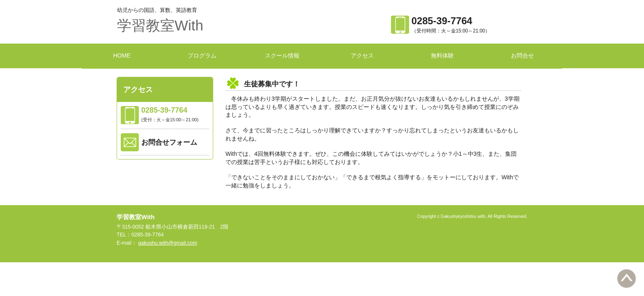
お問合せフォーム (169, 142)
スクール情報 (282, 55)
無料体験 (442, 55)
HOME (122, 55)
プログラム (202, 55)
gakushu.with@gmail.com (168, 243)
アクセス (362, 55)
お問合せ (522, 55)
